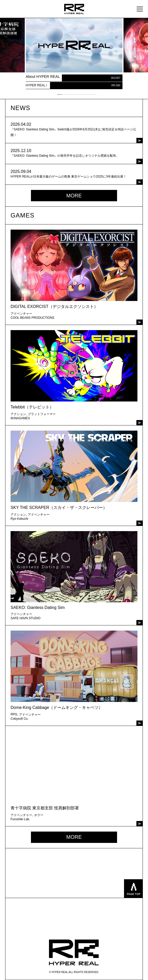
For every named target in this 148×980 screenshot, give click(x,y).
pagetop (133, 889)
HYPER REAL (74, 952)
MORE (74, 196)
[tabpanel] (74, 54)
